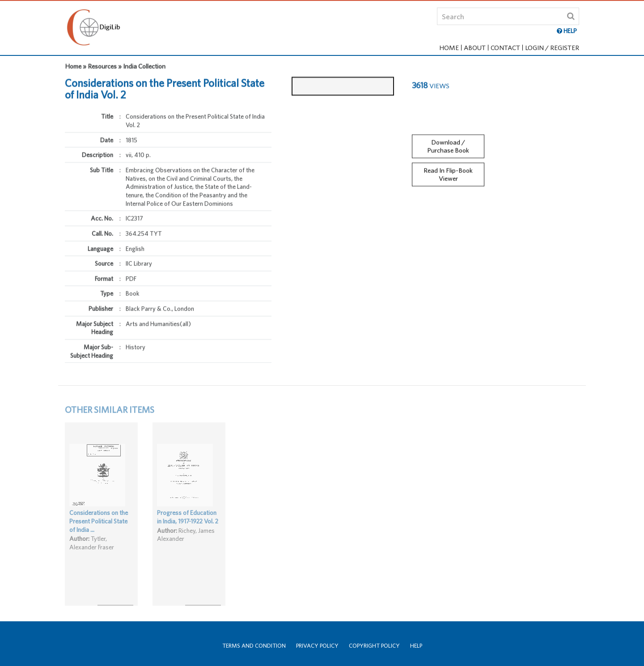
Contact (505, 48)
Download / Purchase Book (448, 142)
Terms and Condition (254, 646)
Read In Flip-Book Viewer (448, 170)
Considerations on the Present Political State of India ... (99, 529)
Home (449, 48)
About (475, 48)
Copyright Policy (374, 646)
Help (416, 646)
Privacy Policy (317, 646)
